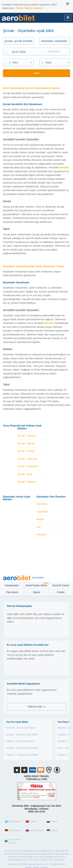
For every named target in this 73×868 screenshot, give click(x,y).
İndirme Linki (36, 707)
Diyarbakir (42, 512)
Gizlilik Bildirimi (58, 864)
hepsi (49, 62)
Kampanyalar (12, 585)
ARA (36, 73)
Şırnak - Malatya (27, 482)
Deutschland (13, 831)
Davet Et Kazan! (61, 585)
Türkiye (31, 822)
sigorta (36, 592)
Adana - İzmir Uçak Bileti (20, 741)
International (13, 822)
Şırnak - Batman (27, 436)
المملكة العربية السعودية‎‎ (13, 841)
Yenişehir (42, 534)
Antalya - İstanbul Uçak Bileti (22, 748)
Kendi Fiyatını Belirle (37, 585)
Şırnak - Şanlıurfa (27, 459)
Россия (52, 822)
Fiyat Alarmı (12, 592)
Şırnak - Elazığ (26, 451)
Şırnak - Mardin (26, 443)
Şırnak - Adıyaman (28, 466)
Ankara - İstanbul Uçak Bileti (22, 734)
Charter (61, 592)
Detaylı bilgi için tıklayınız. (30, 8)
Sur (39, 527)
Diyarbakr (42, 504)
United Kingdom (35, 831)
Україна (52, 831)
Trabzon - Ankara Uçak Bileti (22, 755)
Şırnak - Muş (25, 474)
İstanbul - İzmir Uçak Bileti (20, 728)
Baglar (40, 519)
